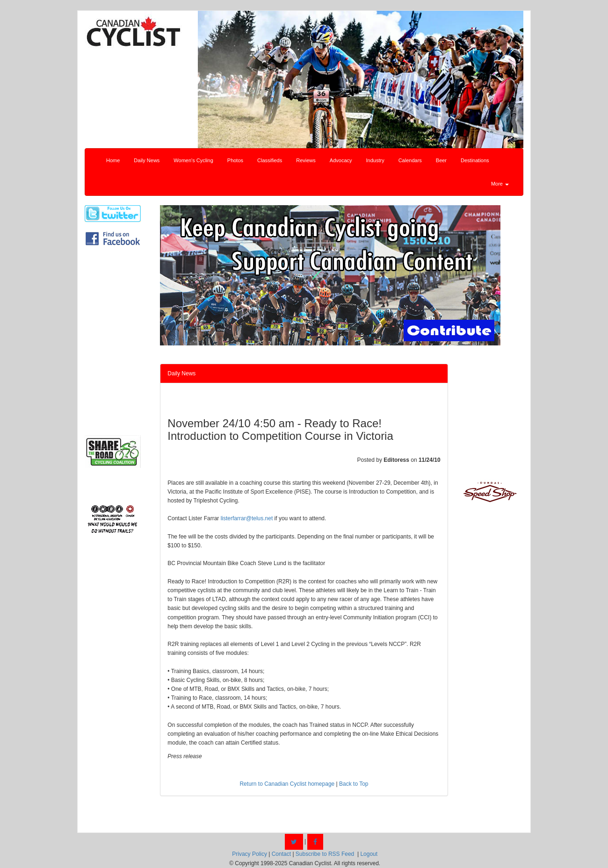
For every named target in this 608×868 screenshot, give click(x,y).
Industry (375, 160)
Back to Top (354, 784)
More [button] (500, 184)
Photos (235, 160)
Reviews (306, 160)
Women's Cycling (193, 160)
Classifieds (270, 160)
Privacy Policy (250, 854)
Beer (441, 160)
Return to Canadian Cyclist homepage (287, 784)
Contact (281, 854)
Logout (369, 854)
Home (113, 160)
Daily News (147, 160)
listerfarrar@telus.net (247, 518)
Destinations (475, 160)
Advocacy (341, 160)
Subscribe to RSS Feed (325, 854)
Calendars (410, 160)
